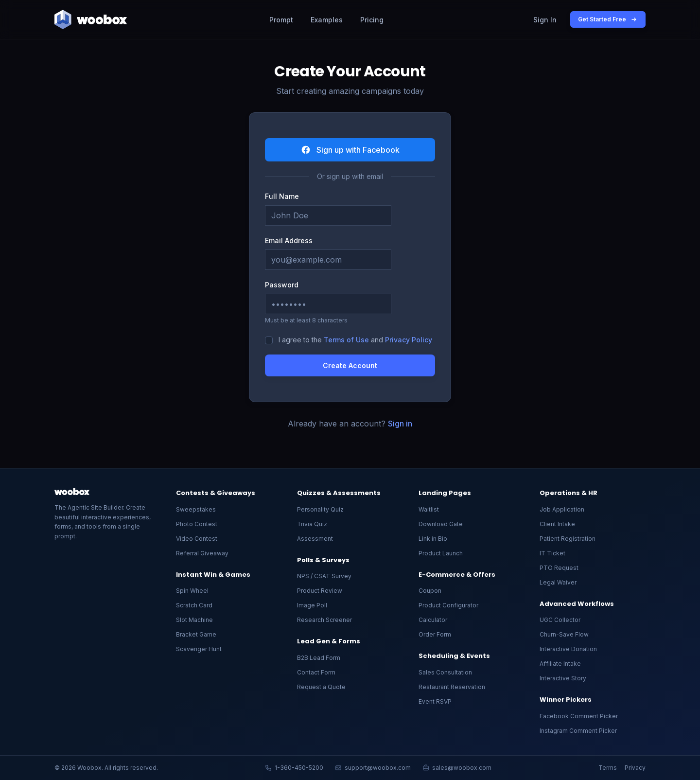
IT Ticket (552, 553)
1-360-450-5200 (294, 768)
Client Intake (557, 524)
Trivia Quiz (312, 524)
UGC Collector (560, 620)
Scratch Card (194, 605)
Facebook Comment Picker (579, 716)
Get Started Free (608, 19)
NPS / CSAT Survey (324, 576)
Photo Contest (197, 524)
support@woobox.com (373, 768)
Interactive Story (563, 678)
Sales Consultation (445, 672)
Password (282, 285)
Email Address (289, 240)
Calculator (433, 620)
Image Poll (312, 605)
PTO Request (559, 568)
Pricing (372, 20)
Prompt (281, 20)
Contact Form (316, 672)
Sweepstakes (196, 509)
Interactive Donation (568, 649)
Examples (327, 20)
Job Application (562, 509)
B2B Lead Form (319, 658)
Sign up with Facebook (350, 150)
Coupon (430, 591)
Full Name (282, 196)
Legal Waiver (558, 582)
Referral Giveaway (202, 553)
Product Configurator (448, 605)
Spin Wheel (192, 591)
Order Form (435, 634)
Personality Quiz (320, 509)
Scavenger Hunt (199, 649)
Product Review (320, 591)
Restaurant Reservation (452, 687)
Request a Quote (321, 687)
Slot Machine (194, 620)
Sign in (400, 424)
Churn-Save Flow (564, 634)
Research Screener (324, 620)
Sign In (545, 20)
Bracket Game (196, 634)
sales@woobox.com (457, 768)
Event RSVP (435, 701)
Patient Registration (568, 539)
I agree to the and (355, 340)
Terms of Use (346, 340)
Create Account (350, 365)
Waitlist (429, 509)
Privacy (635, 768)
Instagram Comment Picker (578, 731)
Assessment (315, 539)
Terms (608, 768)
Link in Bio (433, 539)
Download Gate (441, 524)
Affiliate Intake (560, 664)
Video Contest (197, 539)
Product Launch (441, 553)
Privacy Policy (409, 340)
